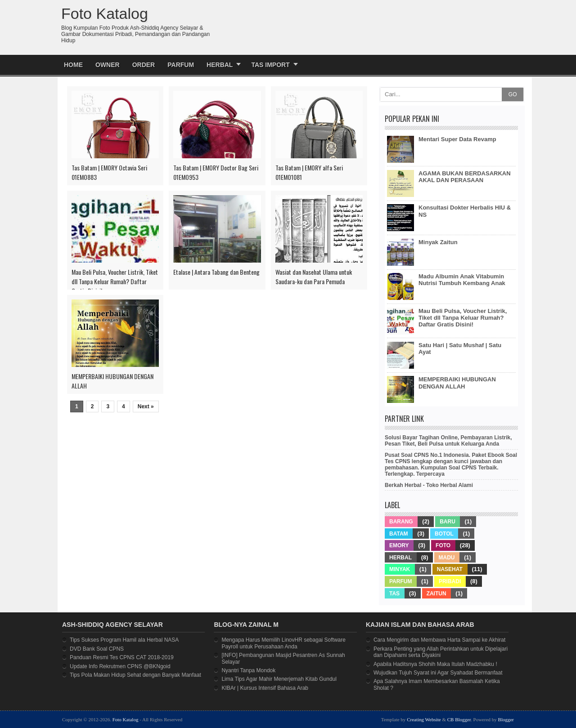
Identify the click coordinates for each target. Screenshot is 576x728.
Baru (448, 522)
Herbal (220, 65)
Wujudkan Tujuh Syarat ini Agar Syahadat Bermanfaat (438, 673)
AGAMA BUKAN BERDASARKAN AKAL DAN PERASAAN (465, 177)
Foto (443, 545)
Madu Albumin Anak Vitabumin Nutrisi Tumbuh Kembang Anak (462, 280)
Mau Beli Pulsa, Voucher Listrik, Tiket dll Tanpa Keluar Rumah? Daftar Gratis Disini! (115, 281)
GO (513, 94)
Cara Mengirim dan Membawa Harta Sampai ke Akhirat (439, 640)
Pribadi (450, 581)
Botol (444, 534)
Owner (108, 65)
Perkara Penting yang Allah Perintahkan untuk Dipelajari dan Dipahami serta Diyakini (441, 652)
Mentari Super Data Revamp (457, 139)
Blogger (506, 719)
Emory (399, 545)
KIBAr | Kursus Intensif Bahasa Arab (265, 688)
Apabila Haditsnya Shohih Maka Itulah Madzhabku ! (435, 664)
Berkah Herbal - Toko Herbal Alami (429, 485)
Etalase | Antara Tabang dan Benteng (216, 272)
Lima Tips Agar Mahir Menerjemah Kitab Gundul (279, 679)
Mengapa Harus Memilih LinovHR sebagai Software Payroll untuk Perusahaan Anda (283, 643)
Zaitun (436, 594)
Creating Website (424, 719)
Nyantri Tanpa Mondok (248, 670)
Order (144, 65)
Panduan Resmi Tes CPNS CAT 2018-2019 (122, 657)
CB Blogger (459, 719)
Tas (394, 594)
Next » (146, 406)
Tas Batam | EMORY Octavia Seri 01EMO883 (109, 172)
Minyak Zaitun (438, 242)
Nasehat (450, 569)
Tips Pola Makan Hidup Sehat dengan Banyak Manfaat (135, 675)
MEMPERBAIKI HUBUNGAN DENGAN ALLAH (112, 381)
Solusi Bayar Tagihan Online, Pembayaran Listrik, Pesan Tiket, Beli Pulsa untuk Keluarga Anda (448, 441)
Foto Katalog (126, 719)
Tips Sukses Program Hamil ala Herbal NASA (124, 640)
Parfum (181, 65)
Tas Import (270, 65)
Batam (399, 534)
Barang (401, 522)
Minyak (400, 569)
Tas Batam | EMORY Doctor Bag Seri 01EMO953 (216, 172)
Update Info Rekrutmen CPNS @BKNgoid (120, 666)
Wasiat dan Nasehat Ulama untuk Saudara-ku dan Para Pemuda (314, 277)
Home (73, 65)
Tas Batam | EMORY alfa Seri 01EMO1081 (309, 172)
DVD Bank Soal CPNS (97, 649)
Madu (447, 558)
